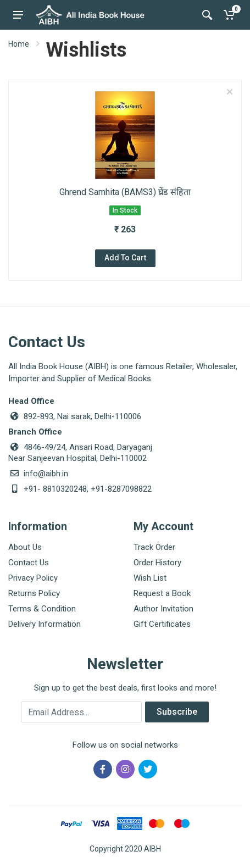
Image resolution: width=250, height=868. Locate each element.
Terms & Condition (42, 609)
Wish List (150, 578)
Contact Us (29, 563)
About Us (25, 547)
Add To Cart (125, 258)
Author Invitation (163, 609)
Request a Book (162, 593)
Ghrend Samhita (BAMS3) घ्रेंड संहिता (125, 192)
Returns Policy (34, 593)
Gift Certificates (162, 624)
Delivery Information (45, 624)
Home (19, 44)
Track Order (154, 547)
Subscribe (177, 712)
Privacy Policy (33, 578)
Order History (157, 563)
